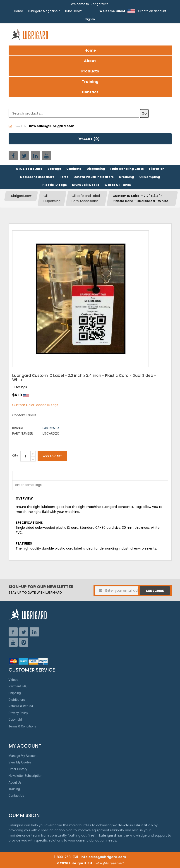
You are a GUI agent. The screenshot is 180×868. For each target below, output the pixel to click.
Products (90, 71)
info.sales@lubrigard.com (103, 857)
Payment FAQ (18, 686)
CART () (89, 139)
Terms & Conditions (22, 726)
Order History (18, 769)
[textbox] (26, 486)
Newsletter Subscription (25, 776)
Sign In (90, 19)
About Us (15, 782)
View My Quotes (20, 762)
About (90, 61)
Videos (13, 680)
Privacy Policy (18, 713)
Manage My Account (23, 756)
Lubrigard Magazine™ (44, 11)
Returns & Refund (21, 706)
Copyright (15, 720)
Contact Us (16, 796)
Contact (90, 92)
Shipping (15, 693)
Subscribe (155, 591)
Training (90, 82)
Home (19, 11)
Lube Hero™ (74, 11)
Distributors (17, 700)
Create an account (152, 11)
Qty (15, 455)
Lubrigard (51, 428)
